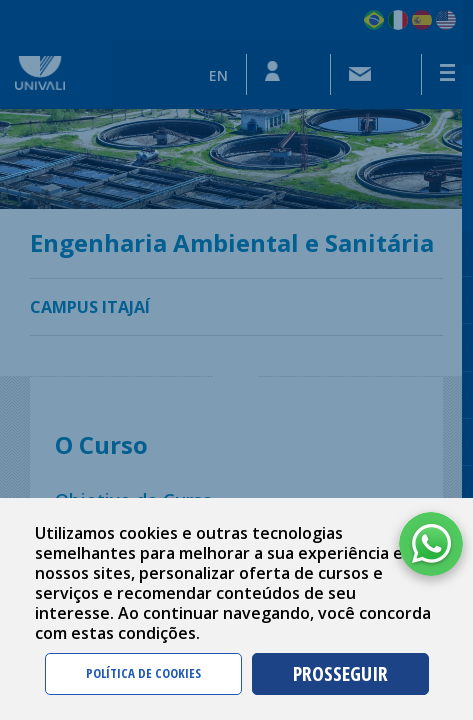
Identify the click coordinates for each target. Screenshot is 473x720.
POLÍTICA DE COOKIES (143, 673)
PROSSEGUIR (340, 673)
